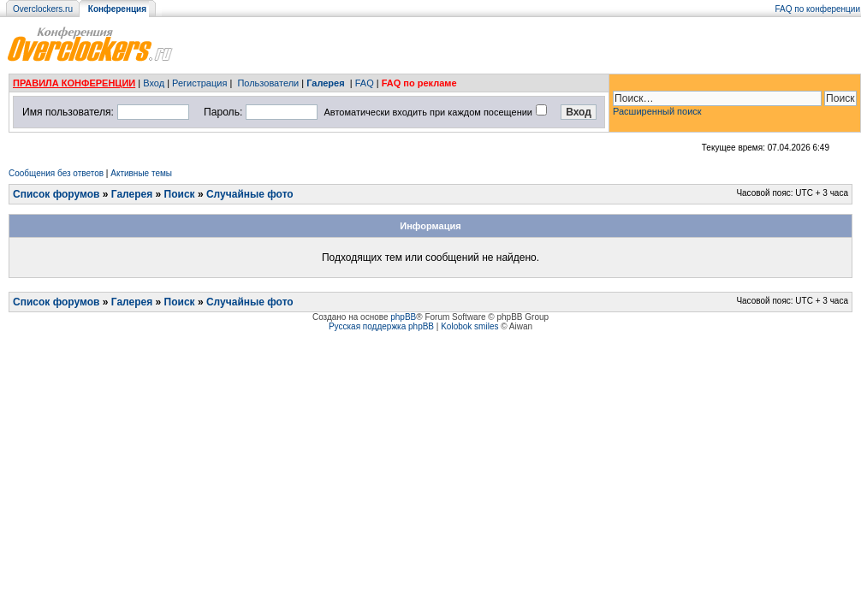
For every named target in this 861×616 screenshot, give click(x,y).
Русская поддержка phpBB (381, 326)
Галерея (325, 83)
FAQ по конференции (818, 9)
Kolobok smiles (469, 326)
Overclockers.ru (43, 9)
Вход (154, 83)
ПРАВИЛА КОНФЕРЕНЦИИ (74, 83)
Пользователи (268, 83)
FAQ (365, 83)
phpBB (403, 317)
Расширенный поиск (657, 111)
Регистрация (199, 83)
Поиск (180, 194)
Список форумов (56, 194)
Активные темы (141, 173)
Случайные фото (250, 194)
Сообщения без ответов (56, 173)
